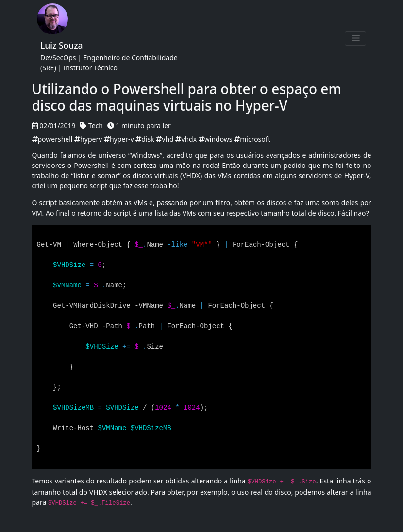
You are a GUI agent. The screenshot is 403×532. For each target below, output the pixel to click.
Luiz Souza (62, 45)
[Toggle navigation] (355, 38)
